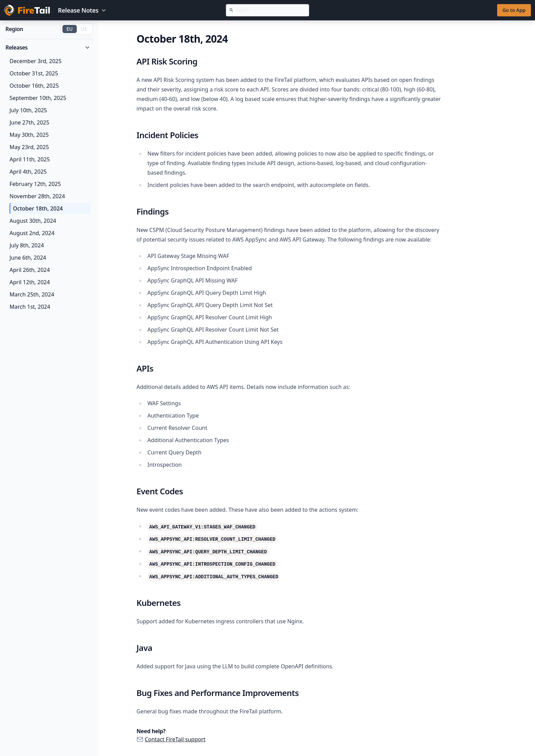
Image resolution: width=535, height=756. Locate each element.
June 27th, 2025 (29, 122)
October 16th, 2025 (34, 86)
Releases (48, 47)
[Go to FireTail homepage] (27, 10)
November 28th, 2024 (37, 196)
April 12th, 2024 (30, 282)
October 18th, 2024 (38, 208)
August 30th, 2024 (33, 221)
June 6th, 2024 (28, 258)
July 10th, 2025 (28, 110)
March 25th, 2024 (32, 294)
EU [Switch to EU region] (70, 29)
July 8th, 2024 (27, 245)
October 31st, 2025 (34, 73)
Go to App (514, 10)
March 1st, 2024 (30, 307)
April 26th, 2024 (30, 270)
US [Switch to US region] (84, 29)
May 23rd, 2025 (29, 147)
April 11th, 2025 (30, 159)
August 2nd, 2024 (32, 233)
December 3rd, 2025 (35, 61)
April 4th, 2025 (28, 172)
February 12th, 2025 (35, 184)
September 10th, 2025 (38, 98)
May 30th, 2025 (29, 135)
